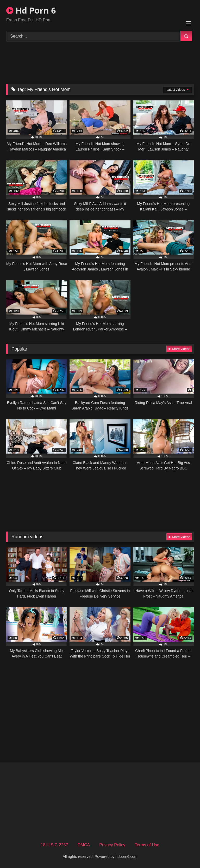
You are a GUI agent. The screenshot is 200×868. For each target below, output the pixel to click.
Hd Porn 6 (31, 10)
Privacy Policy (112, 845)
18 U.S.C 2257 (54, 845)
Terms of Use (147, 845)
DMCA (84, 845)
